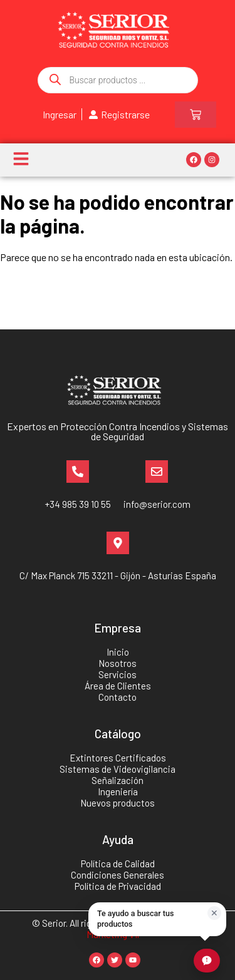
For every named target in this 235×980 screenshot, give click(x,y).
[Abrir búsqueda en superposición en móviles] (118, 80)
